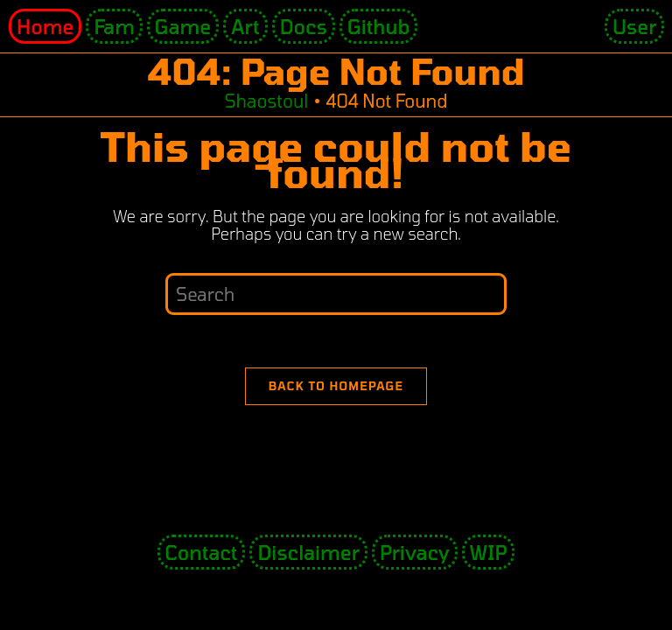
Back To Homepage (336, 386)
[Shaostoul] (266, 101)
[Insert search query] (336, 294)
